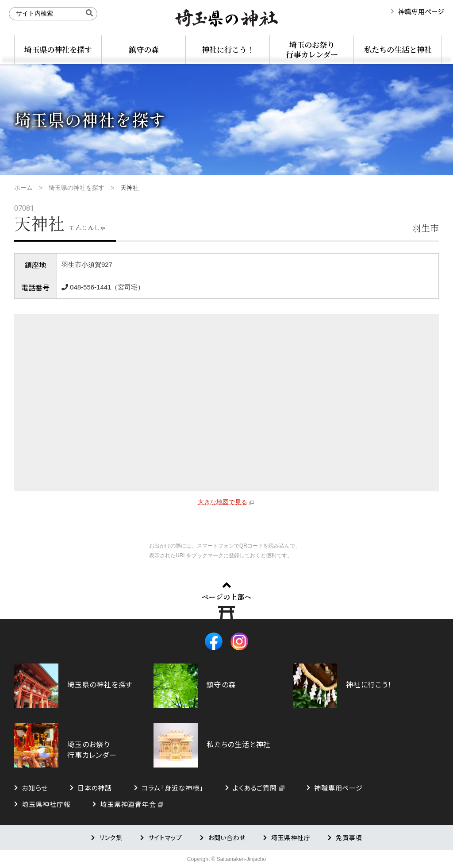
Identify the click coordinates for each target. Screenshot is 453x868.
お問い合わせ (227, 837)
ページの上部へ (226, 597)
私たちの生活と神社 (398, 49)
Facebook (214, 641)
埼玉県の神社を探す (58, 49)
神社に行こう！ (228, 49)
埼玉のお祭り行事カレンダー (312, 49)
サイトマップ (165, 837)
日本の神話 (95, 788)
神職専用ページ (421, 11)
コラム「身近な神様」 (173, 788)
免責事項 (349, 837)
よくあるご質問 (255, 788)
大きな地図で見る (223, 502)
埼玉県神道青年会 (128, 804)
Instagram (239, 641)
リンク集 (111, 837)
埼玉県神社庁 (291, 837)
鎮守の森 (144, 49)
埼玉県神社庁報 (46, 804)
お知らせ (35, 788)
